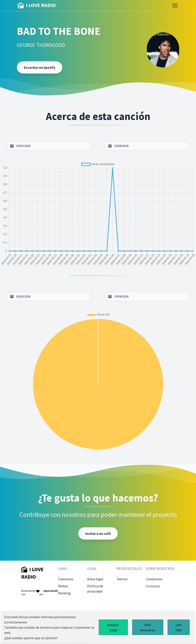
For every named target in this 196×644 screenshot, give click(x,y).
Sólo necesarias (148, 627)
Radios (63, 586)
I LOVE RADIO (37, 5)
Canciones (66, 579)
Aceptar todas (113, 627)
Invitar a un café (98, 533)
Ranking (64, 593)
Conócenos (154, 579)
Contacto (153, 586)
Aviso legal (95, 579)
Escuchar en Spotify (40, 67)
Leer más (179, 627)
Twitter (122, 579)
